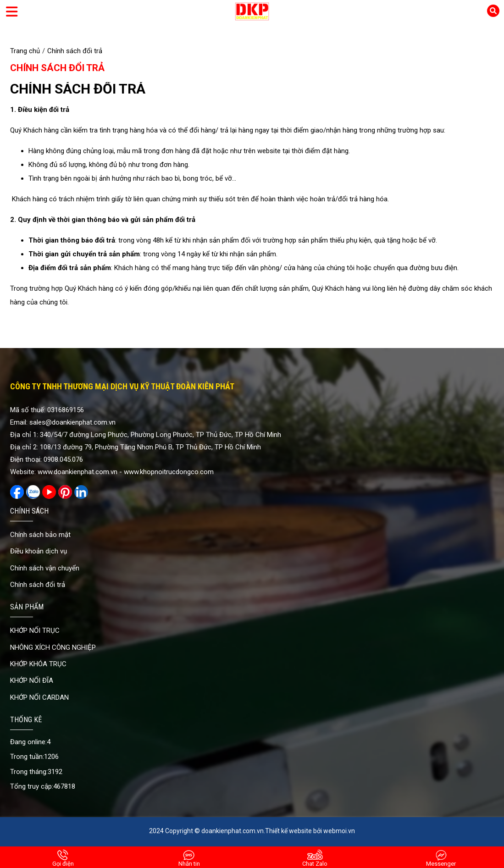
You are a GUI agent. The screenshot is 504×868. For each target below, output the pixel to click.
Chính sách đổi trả (57, 68)
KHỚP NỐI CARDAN (39, 697)
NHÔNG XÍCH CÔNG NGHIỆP (53, 647)
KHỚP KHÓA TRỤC (38, 664)
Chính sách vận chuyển (45, 568)
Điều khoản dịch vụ (39, 551)
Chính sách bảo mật (40, 535)
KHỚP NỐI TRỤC (35, 630)
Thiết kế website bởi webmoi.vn (310, 831)
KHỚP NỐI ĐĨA (32, 680)
